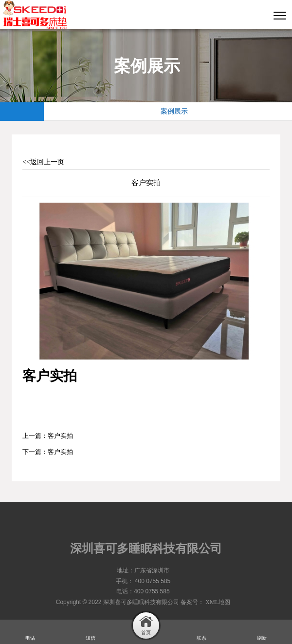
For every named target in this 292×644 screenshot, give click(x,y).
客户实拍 (60, 436)
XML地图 (218, 602)
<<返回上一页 (43, 162)
